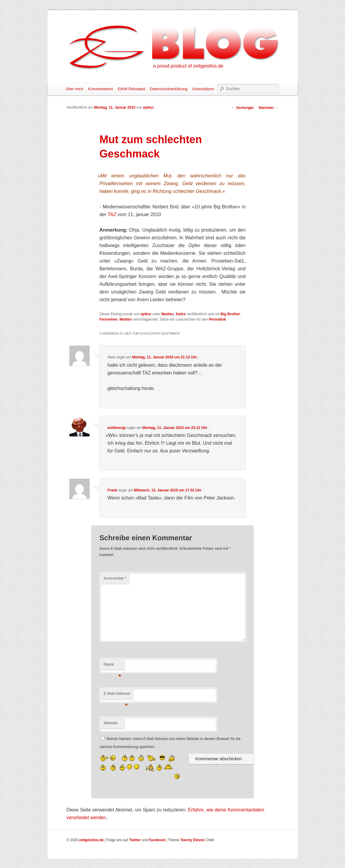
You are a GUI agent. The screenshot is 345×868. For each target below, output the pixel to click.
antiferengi (117, 428)
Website (111, 723)
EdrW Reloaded (132, 89)
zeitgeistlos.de (92, 840)
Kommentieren (100, 89)
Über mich (75, 89)
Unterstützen (203, 89)
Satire (181, 314)
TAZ (112, 214)
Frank (112, 490)
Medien (167, 314)
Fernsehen (109, 319)
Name (112, 666)
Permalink (217, 319)
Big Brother (230, 314)
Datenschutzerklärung (168, 89)
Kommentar (115, 578)
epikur (149, 107)
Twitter (135, 840)
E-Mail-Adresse (117, 695)
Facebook (157, 840)
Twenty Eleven (193, 840)
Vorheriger (243, 108)
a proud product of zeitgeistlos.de (188, 66)
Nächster (269, 108)
